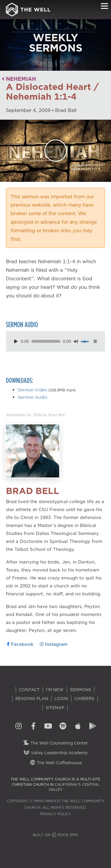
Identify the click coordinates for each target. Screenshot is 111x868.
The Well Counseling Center (55, 743)
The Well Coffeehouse (55, 763)
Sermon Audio (33, 397)
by (35, 415)
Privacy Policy (55, 814)
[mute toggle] (76, 342)
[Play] (56, 151)
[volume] (85, 342)
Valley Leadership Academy (55, 753)
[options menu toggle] (95, 342)
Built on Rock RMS (55, 835)
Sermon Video (32, 390)
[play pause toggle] (16, 342)
